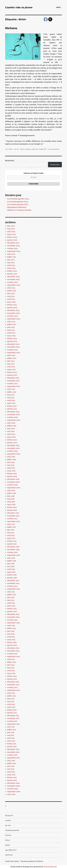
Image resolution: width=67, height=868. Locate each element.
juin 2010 (11, 766)
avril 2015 (11, 603)
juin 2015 (11, 597)
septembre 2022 (14, 353)
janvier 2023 (12, 341)
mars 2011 (11, 741)
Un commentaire (54, 149)
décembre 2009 (13, 783)
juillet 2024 (12, 291)
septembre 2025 (14, 251)
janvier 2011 (12, 746)
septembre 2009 (14, 792)
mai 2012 (11, 701)
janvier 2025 (12, 274)
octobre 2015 (12, 586)
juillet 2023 (12, 324)
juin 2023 (11, 327)
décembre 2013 (13, 648)
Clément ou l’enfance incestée (19, 210)
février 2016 (12, 575)
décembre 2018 (13, 479)
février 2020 (12, 440)
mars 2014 (11, 640)
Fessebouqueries (12, 830)
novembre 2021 (13, 381)
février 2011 (12, 744)
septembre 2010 (14, 758)
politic (8, 845)
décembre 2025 (13, 243)
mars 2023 (11, 336)
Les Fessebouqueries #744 (18, 202)
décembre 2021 (13, 378)
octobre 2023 (12, 316)
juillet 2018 (12, 493)
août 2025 (11, 254)
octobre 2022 (12, 350)
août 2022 (11, 355)
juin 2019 (11, 462)
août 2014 (11, 625)
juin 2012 (11, 699)
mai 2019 (11, 465)
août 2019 (11, 457)
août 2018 (11, 490)
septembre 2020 (14, 420)
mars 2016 (11, 572)
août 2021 (11, 389)
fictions (8, 835)
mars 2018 (11, 504)
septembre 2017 (13, 521)
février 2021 (12, 406)
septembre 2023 (14, 319)
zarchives (9, 855)
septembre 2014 (14, 623)
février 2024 (12, 305)
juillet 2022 (12, 358)
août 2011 (11, 727)
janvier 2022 (12, 375)
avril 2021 (11, 400)
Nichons (11, 28)
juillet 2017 (12, 527)
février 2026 (12, 237)
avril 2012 (11, 704)
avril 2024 (11, 299)
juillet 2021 (12, 392)
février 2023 (12, 338)
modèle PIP (42, 149)
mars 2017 (11, 538)
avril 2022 (11, 367)
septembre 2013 (13, 656)
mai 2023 (11, 330)
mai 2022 (11, 364)
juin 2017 (11, 530)
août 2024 (11, 288)
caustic (8, 820)
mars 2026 (11, 234)
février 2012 (12, 710)
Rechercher (10, 160)
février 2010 (12, 777)
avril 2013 (11, 671)
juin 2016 (11, 564)
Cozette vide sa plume (19, 7)
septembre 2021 (14, 386)
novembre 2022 (13, 347)
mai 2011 (11, 735)
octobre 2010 (12, 755)
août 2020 (11, 423)
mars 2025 (11, 268)
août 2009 (11, 794)
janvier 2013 (12, 679)
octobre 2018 (12, 485)
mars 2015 (11, 606)
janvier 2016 (12, 578)
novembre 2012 (13, 685)
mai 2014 (11, 634)
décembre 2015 (13, 580)
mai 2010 (11, 769)
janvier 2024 (12, 308)
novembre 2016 (13, 550)
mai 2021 (11, 398)
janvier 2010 (12, 780)
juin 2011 (11, 732)
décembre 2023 (13, 310)
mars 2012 (11, 707)
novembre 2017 (13, 516)
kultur (8, 840)
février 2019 (12, 474)
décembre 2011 (13, 716)
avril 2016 (11, 569)
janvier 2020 (12, 443)
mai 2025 (11, 263)
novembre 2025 (13, 246)
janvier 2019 (12, 476)
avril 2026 (11, 232)
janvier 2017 (12, 544)
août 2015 (11, 592)
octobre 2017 (12, 519)
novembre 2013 (13, 651)
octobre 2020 (12, 417)
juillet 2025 (12, 257)
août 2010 (11, 761)
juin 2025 (11, 260)
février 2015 (12, 609)
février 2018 (12, 507)
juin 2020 (11, 429)
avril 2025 (11, 265)
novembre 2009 (14, 786)
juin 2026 (11, 226)
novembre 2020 (13, 414)
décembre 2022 (13, 344)
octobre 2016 (12, 552)
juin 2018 (11, 496)
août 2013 (11, 659)
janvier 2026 (12, 240)
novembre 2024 (13, 279)
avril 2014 (11, 637)
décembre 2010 (13, 749)
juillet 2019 (12, 459)
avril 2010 (11, 772)
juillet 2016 (12, 561)
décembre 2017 (13, 513)
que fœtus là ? (11, 850)
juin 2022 (11, 361)
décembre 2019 (13, 445)
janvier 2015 (12, 611)
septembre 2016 (14, 555)
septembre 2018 (14, 488)
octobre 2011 (12, 721)
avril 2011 (11, 738)
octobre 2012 (12, 687)
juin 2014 (11, 631)
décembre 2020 (13, 412)
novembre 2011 (13, 718)
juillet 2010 (12, 763)
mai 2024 (11, 296)
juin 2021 (11, 395)
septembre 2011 (13, 724)
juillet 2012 (12, 696)
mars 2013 (11, 673)
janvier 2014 (12, 645)
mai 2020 (11, 431)
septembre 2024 (14, 285)
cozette (28, 149)
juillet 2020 (12, 426)
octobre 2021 (12, 383)
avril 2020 (11, 434)
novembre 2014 (13, 617)
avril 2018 (11, 502)
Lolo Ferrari (34, 149)
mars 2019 (11, 471)
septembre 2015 (14, 589)
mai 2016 (11, 566)
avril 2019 (11, 468)
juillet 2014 (12, 628)
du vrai (16, 149)
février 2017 (12, 541)
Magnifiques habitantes (17, 207)
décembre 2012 (13, 682)
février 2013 (12, 676)
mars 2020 (11, 437)
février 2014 (12, 642)
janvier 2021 (12, 409)
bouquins (9, 815)
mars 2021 (11, 403)
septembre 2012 (14, 690)
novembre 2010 (13, 752)
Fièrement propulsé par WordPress (32, 861)
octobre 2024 (12, 282)
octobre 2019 (12, 451)
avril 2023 (11, 333)
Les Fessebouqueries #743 (18, 204)
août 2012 (11, 693)
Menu (59, 7)
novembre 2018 (13, 482)
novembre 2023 (13, 313)
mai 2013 (11, 668)
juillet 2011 (11, 730)
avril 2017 (11, 535)
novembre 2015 (13, 583)
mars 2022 (11, 369)
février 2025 (12, 271)
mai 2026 (11, 229)
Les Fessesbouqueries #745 (18, 199)
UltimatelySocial (50, 867)
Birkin (23, 149)
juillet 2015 (12, 595)
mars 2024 (11, 302)
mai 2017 (11, 533)
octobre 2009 (13, 789)
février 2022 (12, 372)
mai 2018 (11, 499)
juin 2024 (11, 293)
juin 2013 (11, 665)
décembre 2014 (13, 614)
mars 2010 (11, 775)
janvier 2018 (12, 510)
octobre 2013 (12, 654)
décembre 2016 (13, 547)
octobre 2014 (12, 620)
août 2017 (11, 524)
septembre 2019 (14, 454)
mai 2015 (11, 600)
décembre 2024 (13, 277)
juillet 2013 (12, 662)
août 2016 (11, 558)
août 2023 (11, 322)
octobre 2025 (12, 248)
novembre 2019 (13, 448)
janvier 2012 (12, 713)
